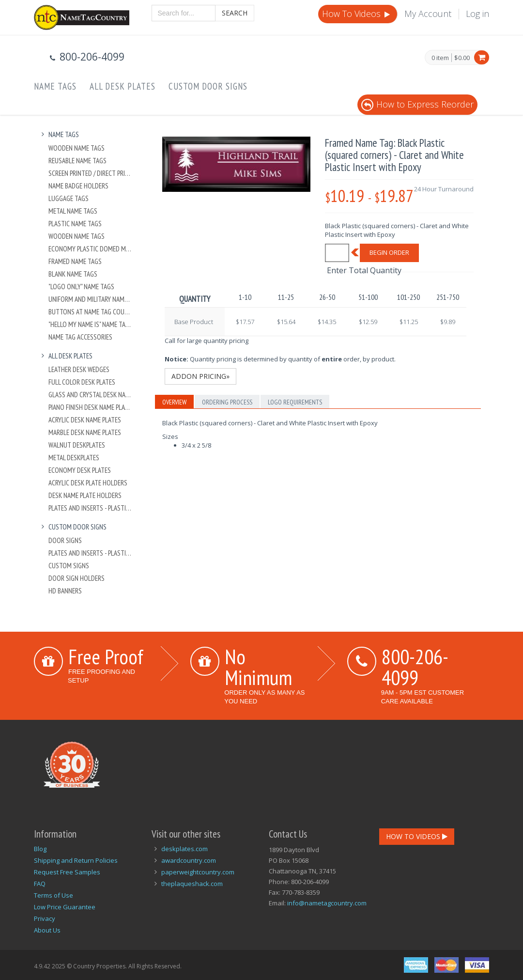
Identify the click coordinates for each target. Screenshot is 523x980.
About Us (47, 930)
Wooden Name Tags (77, 148)
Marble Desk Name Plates (85, 432)
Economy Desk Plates (80, 470)
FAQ (40, 884)
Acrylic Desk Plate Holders (88, 483)
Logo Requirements (295, 402)
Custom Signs (69, 566)
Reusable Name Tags (77, 161)
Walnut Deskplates (77, 445)
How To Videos (357, 14)
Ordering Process (227, 402)
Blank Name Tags (73, 274)
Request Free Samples (67, 872)
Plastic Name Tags (75, 224)
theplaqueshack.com (192, 884)
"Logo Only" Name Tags (81, 287)
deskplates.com (185, 849)
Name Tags (55, 86)
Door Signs (65, 540)
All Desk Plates (123, 86)
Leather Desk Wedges (79, 369)
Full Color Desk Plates (82, 382)
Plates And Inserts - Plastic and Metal (90, 508)
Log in (477, 14)
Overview (174, 402)
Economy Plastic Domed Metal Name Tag (90, 249)
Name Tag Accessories (80, 337)
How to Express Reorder (417, 104)
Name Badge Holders (78, 186)
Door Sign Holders (77, 578)
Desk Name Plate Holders (85, 495)
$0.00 (462, 58)
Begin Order (389, 252)
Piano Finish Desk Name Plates (90, 407)
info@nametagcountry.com (327, 903)
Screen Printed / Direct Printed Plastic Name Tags (90, 173)
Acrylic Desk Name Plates (85, 420)
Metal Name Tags (73, 211)
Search (235, 13)
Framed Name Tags (75, 261)
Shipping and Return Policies (76, 860)
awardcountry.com (189, 860)
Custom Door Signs (208, 86)
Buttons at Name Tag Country (90, 312)
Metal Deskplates (74, 458)
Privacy (45, 918)
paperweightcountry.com (198, 872)
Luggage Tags (69, 198)
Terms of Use (54, 895)
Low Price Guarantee (65, 907)
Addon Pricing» (200, 376)
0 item (440, 58)
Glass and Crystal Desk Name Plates (90, 395)
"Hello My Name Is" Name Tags (90, 324)
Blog (40, 849)
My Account (428, 14)
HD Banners (65, 591)
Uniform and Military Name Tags (90, 299)
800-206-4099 (415, 667)
